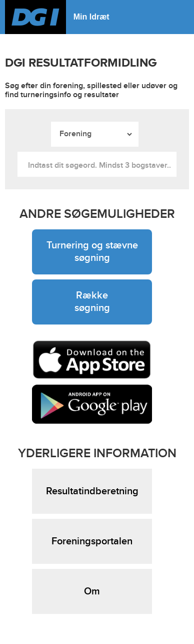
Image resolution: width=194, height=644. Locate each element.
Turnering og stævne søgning (92, 252)
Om (92, 591)
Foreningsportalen (92, 541)
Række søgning (92, 302)
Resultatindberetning (92, 491)
